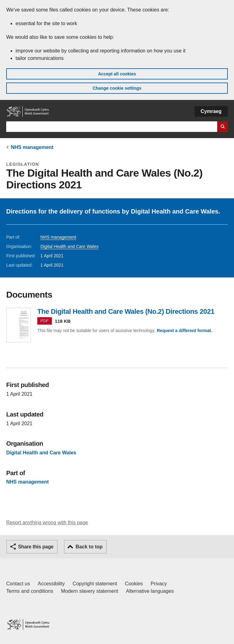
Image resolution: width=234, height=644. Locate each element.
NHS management (32, 147)
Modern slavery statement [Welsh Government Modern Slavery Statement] (89, 591)
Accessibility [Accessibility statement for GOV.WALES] (51, 584)
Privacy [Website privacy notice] (159, 584)
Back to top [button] (89, 547)
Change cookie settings (117, 88)
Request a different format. (184, 331)
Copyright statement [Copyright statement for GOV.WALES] (95, 584)
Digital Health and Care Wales (69, 246)
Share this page (36, 547)
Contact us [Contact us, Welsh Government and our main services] (18, 584)
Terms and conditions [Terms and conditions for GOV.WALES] (30, 591)
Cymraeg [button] (211, 111)
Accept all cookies (117, 74)
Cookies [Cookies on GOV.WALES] (134, 584)
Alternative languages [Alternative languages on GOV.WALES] (150, 591)
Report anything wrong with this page (47, 522)
